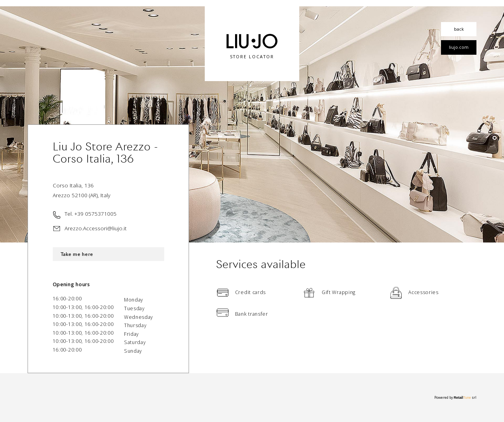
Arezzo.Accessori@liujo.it (96, 228)
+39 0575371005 (95, 214)
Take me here (77, 254)
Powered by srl (455, 398)
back (459, 29)
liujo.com (459, 47)
